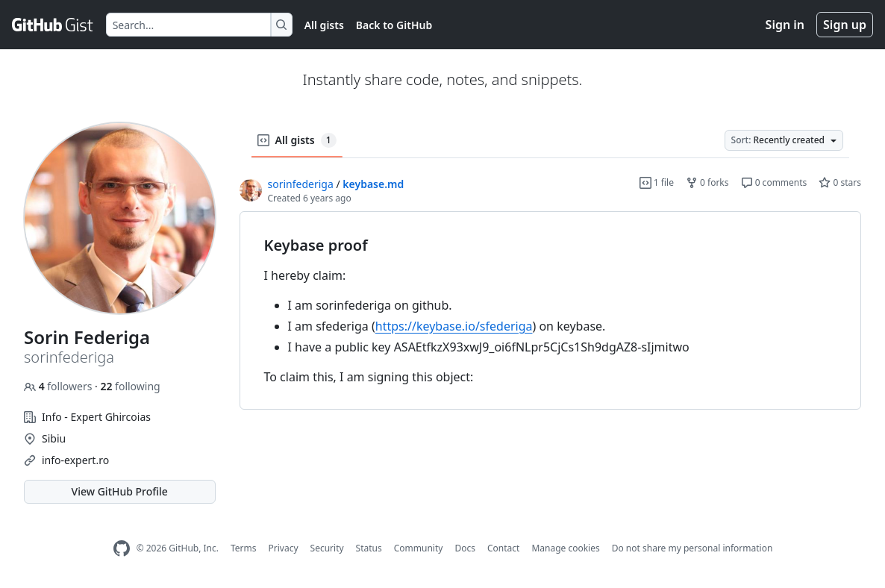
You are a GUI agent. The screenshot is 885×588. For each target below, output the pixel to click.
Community (419, 548)
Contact (503, 548)
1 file (657, 182)
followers (59, 386)
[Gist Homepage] (53, 25)
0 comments (774, 182)
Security (327, 548)
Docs (465, 548)
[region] (551, 311)
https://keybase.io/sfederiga (454, 326)
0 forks (707, 182)
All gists (324, 25)
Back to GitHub (394, 25)
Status (369, 548)
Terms (244, 548)
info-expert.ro (75, 460)
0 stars (840, 182)
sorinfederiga (301, 184)
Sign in (785, 25)
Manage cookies (565, 548)
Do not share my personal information (692, 548)
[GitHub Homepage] (122, 549)
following (130, 386)
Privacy (284, 548)
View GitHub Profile (120, 491)
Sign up (845, 25)
